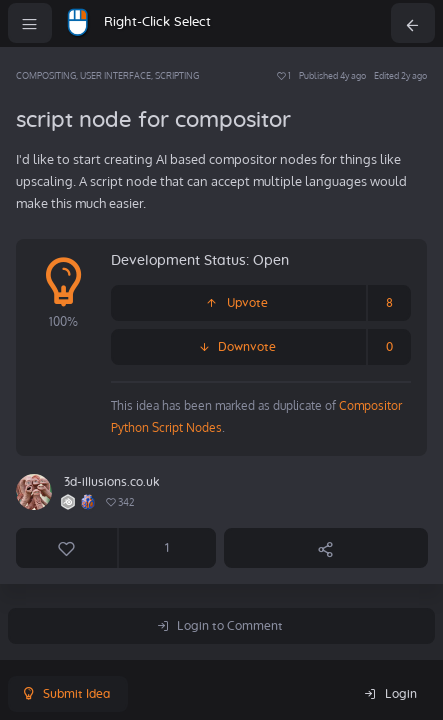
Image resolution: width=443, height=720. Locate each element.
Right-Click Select (157, 22)
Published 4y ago (332, 75)
